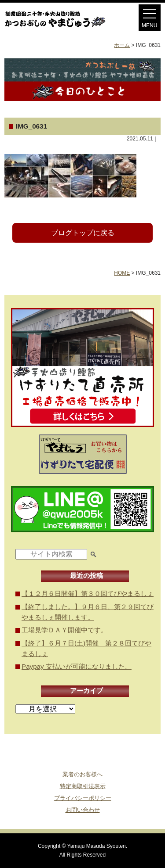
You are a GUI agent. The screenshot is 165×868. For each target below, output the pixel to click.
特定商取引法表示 (83, 786)
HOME (122, 273)
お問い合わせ (83, 810)
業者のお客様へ (82, 774)
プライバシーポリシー (83, 798)
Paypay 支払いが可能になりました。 (77, 666)
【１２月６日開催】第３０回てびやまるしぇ (88, 594)
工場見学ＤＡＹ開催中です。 (64, 630)
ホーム (122, 45)
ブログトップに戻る (83, 233)
